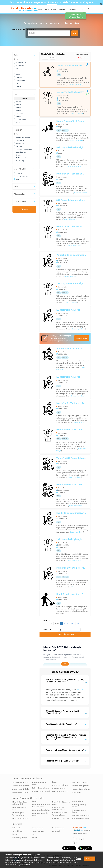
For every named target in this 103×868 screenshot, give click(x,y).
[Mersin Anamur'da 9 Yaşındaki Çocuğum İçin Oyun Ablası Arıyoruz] (60, 130)
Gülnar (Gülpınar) (21, 119)
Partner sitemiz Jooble (80, 833)
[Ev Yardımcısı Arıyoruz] (60, 318)
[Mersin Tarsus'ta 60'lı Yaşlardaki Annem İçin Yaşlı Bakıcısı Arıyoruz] (60, 439)
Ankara (18, 68)
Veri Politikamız (18, 831)
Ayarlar (79, 859)
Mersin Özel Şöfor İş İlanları (79, 811)
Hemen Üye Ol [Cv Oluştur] (82, 338)
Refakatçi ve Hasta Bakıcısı (24, 149)
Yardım (34, 837)
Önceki (57, 623)
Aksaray (19, 86)
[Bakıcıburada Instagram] (75, 843)
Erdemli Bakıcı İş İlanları (41, 787)
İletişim (15, 834)
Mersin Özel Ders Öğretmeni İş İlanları (59, 808)
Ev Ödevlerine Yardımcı (23, 157)
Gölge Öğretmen (21, 152)
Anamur (18, 104)
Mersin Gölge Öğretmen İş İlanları (61, 802)
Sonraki (72, 623)
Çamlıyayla (19, 113)
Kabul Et (90, 859)
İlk (52, 623)
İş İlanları (39, 9)
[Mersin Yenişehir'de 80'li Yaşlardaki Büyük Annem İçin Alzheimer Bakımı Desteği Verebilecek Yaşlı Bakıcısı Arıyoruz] (60, 102)
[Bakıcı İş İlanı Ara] (49, 33)
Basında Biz (56, 831)
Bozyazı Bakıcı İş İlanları (21, 792)
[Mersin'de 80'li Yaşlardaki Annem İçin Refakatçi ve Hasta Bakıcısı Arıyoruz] (60, 182)
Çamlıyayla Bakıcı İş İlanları (39, 783)
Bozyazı (19, 110)
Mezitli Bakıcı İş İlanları (60, 785)
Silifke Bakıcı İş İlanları (60, 791)
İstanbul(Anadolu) (21, 65)
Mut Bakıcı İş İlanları (59, 788)
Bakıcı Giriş (73, 9)
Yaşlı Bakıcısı (20, 143)
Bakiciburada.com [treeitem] (18, 29)
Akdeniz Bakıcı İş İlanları (21, 782)
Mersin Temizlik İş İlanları (81, 818)
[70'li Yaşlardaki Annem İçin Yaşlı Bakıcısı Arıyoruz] (60, 292)
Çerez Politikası (25, 865)
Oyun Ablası (20, 146)
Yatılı (18, 179)
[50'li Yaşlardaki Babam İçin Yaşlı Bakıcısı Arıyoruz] (60, 156)
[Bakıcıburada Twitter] (82, 839)
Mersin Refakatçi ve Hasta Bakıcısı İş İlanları (41, 805)
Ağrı (17, 83)
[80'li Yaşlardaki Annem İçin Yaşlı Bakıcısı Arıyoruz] (60, 209)
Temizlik (19, 155)
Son (78, 623)
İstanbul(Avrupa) (21, 62)
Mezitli (18, 122)
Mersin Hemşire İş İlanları (41, 810)
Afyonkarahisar (21, 80)
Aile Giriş (62, 9)
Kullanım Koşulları (38, 831)
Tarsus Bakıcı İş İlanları (80, 782)
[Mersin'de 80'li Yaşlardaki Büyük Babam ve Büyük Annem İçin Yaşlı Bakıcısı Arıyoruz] (60, 235)
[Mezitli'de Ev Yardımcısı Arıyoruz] (60, 522)
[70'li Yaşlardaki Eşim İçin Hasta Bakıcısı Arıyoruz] (60, 549)
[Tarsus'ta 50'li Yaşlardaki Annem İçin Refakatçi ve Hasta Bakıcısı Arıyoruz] (60, 467)
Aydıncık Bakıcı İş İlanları (21, 789)
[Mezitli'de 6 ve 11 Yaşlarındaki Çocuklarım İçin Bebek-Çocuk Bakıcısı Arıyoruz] (60, 74)
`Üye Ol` (80, 689)
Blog (33, 834)
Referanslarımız (37, 827)
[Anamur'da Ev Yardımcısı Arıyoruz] (60, 358)
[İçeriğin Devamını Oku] (65, 663)
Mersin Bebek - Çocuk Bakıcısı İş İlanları (20, 802)
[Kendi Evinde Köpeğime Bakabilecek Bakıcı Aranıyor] (60, 603)
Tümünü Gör (76, 792)
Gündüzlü (19, 173)
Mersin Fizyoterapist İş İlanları (40, 814)
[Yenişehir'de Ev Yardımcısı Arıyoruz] (60, 265)
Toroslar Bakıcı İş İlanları (80, 785)
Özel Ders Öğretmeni (22, 160)
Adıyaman (19, 77)
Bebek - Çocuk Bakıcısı (23, 137)
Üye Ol (83, 9)
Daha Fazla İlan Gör (65, 634)
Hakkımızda (16, 827)
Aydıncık (19, 107)
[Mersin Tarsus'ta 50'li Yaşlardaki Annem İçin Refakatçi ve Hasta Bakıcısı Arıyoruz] (60, 494)
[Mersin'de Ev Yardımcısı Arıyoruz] (60, 412)
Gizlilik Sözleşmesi (59, 827)
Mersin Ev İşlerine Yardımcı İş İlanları (19, 813)
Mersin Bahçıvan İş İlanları (81, 815)
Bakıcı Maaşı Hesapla (20, 837)
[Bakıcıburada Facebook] (75, 839)
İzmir (18, 71)
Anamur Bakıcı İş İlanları (21, 785)
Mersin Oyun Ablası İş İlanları (20, 808)
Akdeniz (19, 101)
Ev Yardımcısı (20, 140)
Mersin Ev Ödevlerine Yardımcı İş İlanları (60, 813)
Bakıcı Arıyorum (51, 9)
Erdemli (18, 116)
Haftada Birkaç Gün (22, 176)
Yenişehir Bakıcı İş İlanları (81, 789)
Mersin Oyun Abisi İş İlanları (79, 805)
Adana (18, 74)
